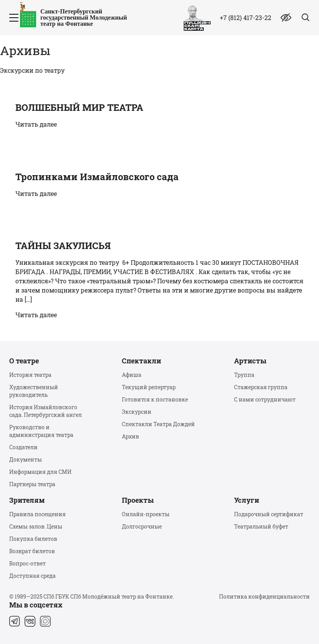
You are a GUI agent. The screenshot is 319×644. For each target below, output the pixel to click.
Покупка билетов (33, 539)
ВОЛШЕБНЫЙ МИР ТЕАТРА (79, 107)
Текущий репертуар (149, 387)
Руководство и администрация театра (41, 431)
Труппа (244, 375)
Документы (26, 459)
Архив (130, 436)
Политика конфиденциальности (264, 596)
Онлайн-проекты (146, 514)
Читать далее (36, 124)
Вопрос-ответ (27, 563)
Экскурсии (137, 412)
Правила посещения (37, 514)
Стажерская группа (261, 387)
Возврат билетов (32, 551)
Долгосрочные (142, 526)
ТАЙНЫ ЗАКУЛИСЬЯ (63, 246)
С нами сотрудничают (265, 399)
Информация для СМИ (40, 472)
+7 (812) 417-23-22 (246, 18)
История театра (30, 375)
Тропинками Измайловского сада (97, 177)
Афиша (132, 375)
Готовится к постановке (155, 399)
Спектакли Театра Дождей (158, 424)
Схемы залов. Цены (36, 526)
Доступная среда (32, 576)
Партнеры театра (32, 484)
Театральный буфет (261, 526)
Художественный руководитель (34, 391)
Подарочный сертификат (269, 514)
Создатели (23, 447)
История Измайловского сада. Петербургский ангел (46, 411)
